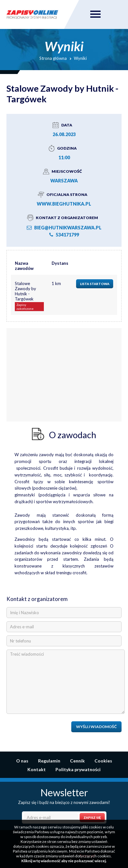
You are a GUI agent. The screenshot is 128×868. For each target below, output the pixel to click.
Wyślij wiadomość (96, 727)
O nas (22, 761)
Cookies (103, 761)
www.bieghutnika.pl (64, 204)
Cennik (77, 761)
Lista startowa (95, 284)
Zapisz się (92, 817)
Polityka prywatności (78, 769)
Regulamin (49, 761)
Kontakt (37, 769)
